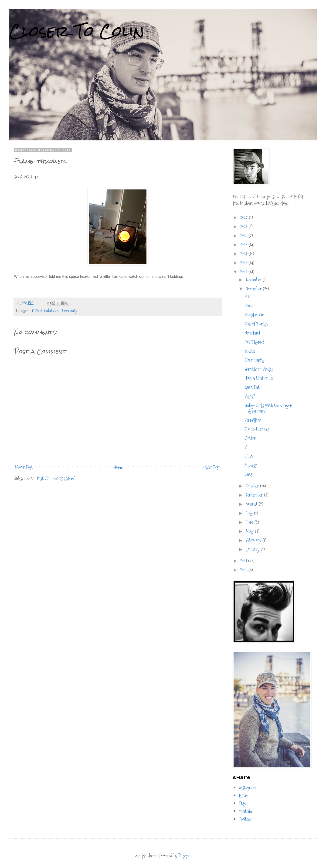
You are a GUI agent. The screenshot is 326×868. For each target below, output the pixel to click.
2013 (244, 263)
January (253, 549)
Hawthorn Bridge (259, 369)
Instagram (247, 788)
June (250, 522)
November (254, 289)
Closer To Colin (77, 31)
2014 (244, 254)
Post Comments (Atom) (56, 478)
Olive (249, 456)
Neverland (252, 333)
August (252, 504)
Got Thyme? (255, 342)
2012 (244, 272)
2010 (244, 570)
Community (255, 360)
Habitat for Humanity (60, 311)
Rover (244, 795)
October (253, 486)
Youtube (246, 811)
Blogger (184, 856)
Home (118, 467)
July (250, 513)
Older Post (211, 467)
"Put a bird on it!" (260, 378)
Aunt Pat (252, 387)
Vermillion (253, 420)
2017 (244, 245)
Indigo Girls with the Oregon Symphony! (268, 408)
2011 (244, 561)
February (254, 540)
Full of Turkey (256, 324)
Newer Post (24, 467)
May (250, 531)
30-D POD (34, 311)
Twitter (245, 819)
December (254, 280)
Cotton (250, 438)
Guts (248, 474)
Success (251, 465)
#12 (248, 297)
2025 (244, 226)
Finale (249, 306)
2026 (244, 217)
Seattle (250, 351)
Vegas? (250, 396)
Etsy (242, 803)
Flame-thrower (257, 429)
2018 (244, 235)
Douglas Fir (254, 315)
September (255, 495)
